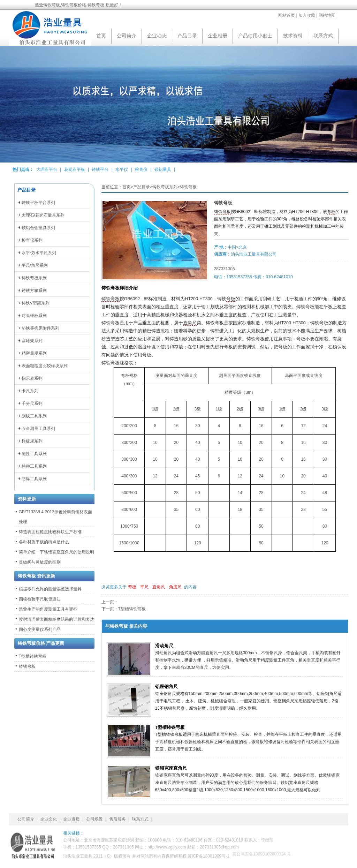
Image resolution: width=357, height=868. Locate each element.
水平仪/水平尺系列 (39, 253)
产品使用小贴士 (255, 36)
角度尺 (175, 587)
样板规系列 (32, 441)
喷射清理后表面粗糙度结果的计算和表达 (56, 619)
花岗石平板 (75, 169)
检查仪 (141, 169)
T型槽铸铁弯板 (132, 609)
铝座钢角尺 (166, 686)
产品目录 (187, 36)
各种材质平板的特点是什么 (44, 542)
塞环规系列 (32, 341)
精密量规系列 (34, 353)
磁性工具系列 (34, 454)
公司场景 (94, 819)
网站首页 (287, 15)
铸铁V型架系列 (36, 303)
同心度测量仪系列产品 (40, 629)
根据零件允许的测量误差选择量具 (50, 589)
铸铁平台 (100, 169)
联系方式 (323, 36)
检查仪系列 (32, 240)
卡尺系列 (30, 391)
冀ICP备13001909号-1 (208, 856)
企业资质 (71, 819)
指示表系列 (32, 378)
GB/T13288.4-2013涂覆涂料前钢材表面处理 (55, 517)
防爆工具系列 (34, 479)
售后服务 (117, 819)
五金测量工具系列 (38, 429)
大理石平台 (47, 169)
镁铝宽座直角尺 (171, 768)
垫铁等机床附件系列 (40, 328)
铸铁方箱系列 (34, 290)
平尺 (144, 587)
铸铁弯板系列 (165, 187)
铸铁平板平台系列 (38, 203)
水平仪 (122, 169)
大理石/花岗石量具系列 (43, 215)
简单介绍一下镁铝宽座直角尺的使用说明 (56, 552)
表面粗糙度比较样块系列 (45, 366)
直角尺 (190, 323)
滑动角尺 (164, 646)
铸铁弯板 (188, 187)
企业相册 (218, 36)
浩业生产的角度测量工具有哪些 (48, 609)
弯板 (331, 212)
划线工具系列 (34, 416)
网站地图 (327, 15)
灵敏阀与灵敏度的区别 (40, 562)
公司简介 (127, 36)
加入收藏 (307, 15)
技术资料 (293, 36)
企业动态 (157, 36)
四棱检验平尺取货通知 (40, 599)
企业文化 (48, 819)
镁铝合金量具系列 (38, 228)
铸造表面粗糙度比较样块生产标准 (50, 532)
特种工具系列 (34, 466)
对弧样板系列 (34, 316)
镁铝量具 (163, 169)
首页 (101, 36)
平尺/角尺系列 (35, 265)
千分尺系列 (32, 403)
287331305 (225, 269)
